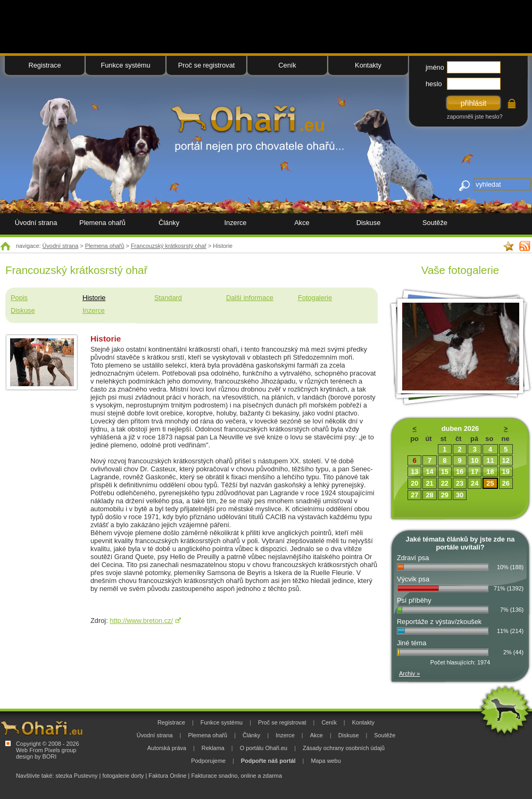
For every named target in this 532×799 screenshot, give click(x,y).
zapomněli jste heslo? (475, 116)
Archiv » (409, 673)
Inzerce (94, 310)
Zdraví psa (413, 558)
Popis (19, 298)
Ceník (287, 65)
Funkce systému (125, 65)
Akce (302, 223)
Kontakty (368, 65)
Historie (94, 298)
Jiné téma (412, 643)
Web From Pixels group (46, 750)
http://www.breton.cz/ (141, 621)
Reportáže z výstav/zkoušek (439, 622)
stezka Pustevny (76, 776)
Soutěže (435, 223)
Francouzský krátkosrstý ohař (169, 246)
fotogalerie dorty (123, 776)
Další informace (250, 298)
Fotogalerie (315, 298)
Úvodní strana (61, 246)
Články (169, 223)
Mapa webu (326, 761)
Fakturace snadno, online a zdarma (236, 776)
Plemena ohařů (105, 246)
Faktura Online (167, 776)
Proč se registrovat (207, 65)
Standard (168, 298)
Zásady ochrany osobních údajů (344, 748)
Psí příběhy (414, 600)
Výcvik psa (413, 579)
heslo (434, 84)
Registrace (44, 65)
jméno (435, 67)
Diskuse (23, 310)
